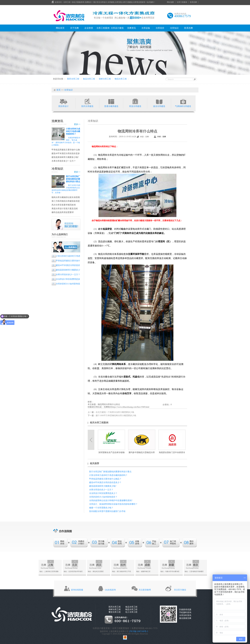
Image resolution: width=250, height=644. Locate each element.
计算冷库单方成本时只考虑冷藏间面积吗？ (73, 131)
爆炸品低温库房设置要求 (63, 212)
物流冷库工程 (121, 79)
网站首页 (60, 28)
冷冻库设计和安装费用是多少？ (66, 279)
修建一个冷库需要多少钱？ (101, 508)
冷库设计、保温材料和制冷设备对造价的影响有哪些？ (113, 504)
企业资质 (89, 28)
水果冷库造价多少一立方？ (64, 161)
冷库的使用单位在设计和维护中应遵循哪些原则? (111, 500)
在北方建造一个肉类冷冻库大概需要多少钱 (115, 412)
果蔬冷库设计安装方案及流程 (65, 209)
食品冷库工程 (89, 79)
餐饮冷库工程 (115, 612)
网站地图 (170, 2)
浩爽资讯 (131, 28)
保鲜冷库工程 (105, 79)
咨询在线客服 (77, 590)
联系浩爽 (193, 2)
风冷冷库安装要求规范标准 (64, 205)
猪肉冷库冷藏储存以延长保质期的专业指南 (66, 197)
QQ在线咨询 (110, 590)
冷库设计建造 (117, 28)
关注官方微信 (180, 590)
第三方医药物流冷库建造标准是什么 (66, 201)
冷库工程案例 (182, 2)
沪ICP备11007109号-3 (139, 631)
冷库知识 (174, 28)
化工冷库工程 (131, 612)
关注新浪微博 (145, 590)
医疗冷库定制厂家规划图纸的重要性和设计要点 (73, 179)
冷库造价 (160, 28)
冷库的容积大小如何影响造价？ (66, 284)
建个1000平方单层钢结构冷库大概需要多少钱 (116, 416)
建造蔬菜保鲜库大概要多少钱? (65, 157)
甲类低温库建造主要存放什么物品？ (66, 150)
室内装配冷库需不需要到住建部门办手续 (107, 511)
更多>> (77, 124)
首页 (58, 90)
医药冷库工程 (73, 79)
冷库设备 (146, 28)
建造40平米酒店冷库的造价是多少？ (66, 154)
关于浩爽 (74, 28)
